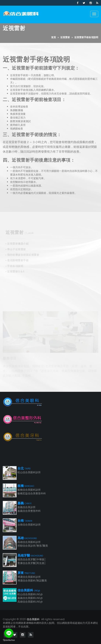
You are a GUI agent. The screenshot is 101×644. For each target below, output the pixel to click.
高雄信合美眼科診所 (29, 542)
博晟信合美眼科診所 (29, 577)
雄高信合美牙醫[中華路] (31, 559)
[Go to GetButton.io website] (9, 640)
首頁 (54, 37)
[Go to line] (9, 633)
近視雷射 (65, 37)
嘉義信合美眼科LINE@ (30, 598)
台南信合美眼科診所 (29, 525)
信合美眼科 (33, 619)
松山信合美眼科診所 (29, 472)
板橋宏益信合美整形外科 (32, 493)
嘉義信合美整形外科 (29, 511)
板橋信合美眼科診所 (29, 490)
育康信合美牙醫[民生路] (31, 563)
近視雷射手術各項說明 (86, 37)
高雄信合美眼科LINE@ (30, 602)
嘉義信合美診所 (26, 507)
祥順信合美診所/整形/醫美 (33, 546)
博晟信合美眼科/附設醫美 (32, 581)
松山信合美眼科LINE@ (30, 594)
